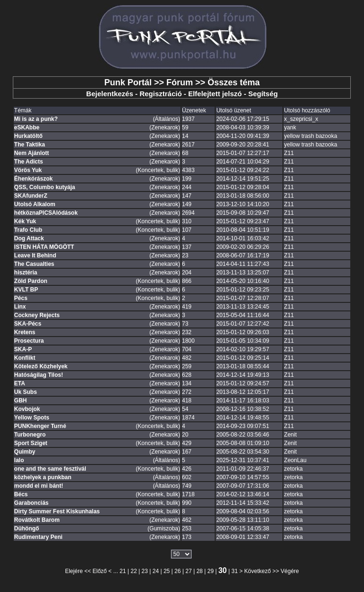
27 (188, 571)
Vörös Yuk (28, 170)
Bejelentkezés (110, 94)
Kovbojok (27, 409)
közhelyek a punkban (43, 477)
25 (167, 571)
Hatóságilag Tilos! (39, 375)
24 (156, 571)
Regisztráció (160, 94)
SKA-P (23, 349)
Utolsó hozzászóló (307, 110)
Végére (290, 571)
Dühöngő (27, 528)
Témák (23, 110)
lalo (19, 460)
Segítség (263, 94)
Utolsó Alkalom (35, 204)
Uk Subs (26, 392)
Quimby (25, 452)
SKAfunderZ (31, 196)
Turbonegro (30, 435)
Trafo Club (28, 230)
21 (123, 571)
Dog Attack (29, 238)
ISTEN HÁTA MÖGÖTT (44, 247)
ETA (20, 383)
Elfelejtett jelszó (215, 94)
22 (133, 571)
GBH (21, 401)
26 (177, 571)
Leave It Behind (35, 255)
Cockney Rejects (37, 315)
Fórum (180, 82)
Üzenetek (194, 110)
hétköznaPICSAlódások (46, 213)
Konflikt (25, 358)
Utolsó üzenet (233, 110)
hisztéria (26, 273)
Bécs (21, 494)
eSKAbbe (27, 128)
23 (145, 571)
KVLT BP (26, 290)
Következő (257, 571)
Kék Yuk (25, 221)
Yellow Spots (32, 418)
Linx (20, 307)
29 (211, 571)
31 (234, 571)
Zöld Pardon (31, 281)
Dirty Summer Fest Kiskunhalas (57, 511)
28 (199, 571)
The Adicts (29, 162)
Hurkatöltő (28, 136)
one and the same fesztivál (50, 469)
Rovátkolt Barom (37, 520)
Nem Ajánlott (32, 153)
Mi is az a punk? (36, 119)
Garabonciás (32, 503)
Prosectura (29, 341)
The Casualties (34, 264)
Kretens (25, 332)
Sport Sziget (31, 443)
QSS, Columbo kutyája (45, 187)
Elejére (74, 571)
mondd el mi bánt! (39, 486)
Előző (100, 571)
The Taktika (30, 145)
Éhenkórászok (33, 179)
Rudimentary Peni (38, 537)
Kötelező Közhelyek (41, 366)
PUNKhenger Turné (40, 426)
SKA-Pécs (28, 324)
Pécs (21, 298)
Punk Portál (128, 82)
